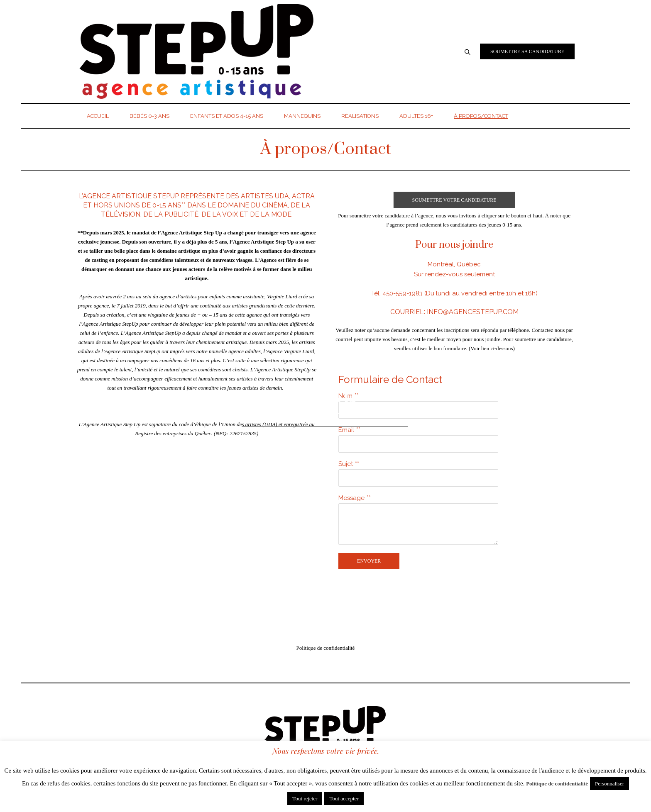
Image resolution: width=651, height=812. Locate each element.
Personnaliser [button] (609, 784)
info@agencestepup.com (473, 312)
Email (346, 430)
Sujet (346, 464)
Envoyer (369, 561)
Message (351, 498)
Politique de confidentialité (326, 648)
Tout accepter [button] (344, 799)
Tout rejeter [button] (305, 799)
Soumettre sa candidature (527, 51)
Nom (345, 396)
